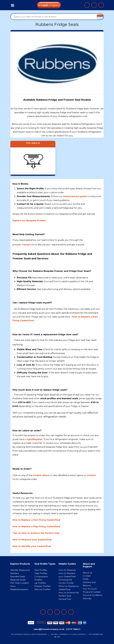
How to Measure (67, 570)
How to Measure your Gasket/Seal (32, 540)
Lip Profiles (40, 583)
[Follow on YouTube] (71, 612)
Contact (87, 576)
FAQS (86, 579)
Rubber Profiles (43, 586)
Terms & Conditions (92, 595)
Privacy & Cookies (92, 592)
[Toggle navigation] (13, 5)
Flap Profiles (41, 573)
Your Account (90, 589)
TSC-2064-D (33, 143)
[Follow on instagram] (57, 612)
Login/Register (34, 439)
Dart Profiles (41, 570)
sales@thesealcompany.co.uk (49, 629)
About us (87, 573)
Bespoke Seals (18, 580)
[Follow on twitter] (64, 612)
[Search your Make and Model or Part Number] (54, 17)
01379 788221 (73, 629)
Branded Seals (18, 576)
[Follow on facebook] (43, 612)
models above (41, 475)
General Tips (65, 599)
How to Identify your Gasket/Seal (32, 546)
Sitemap (87, 598)
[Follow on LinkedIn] (50, 612)
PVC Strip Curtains (20, 583)
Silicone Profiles (42, 589)
